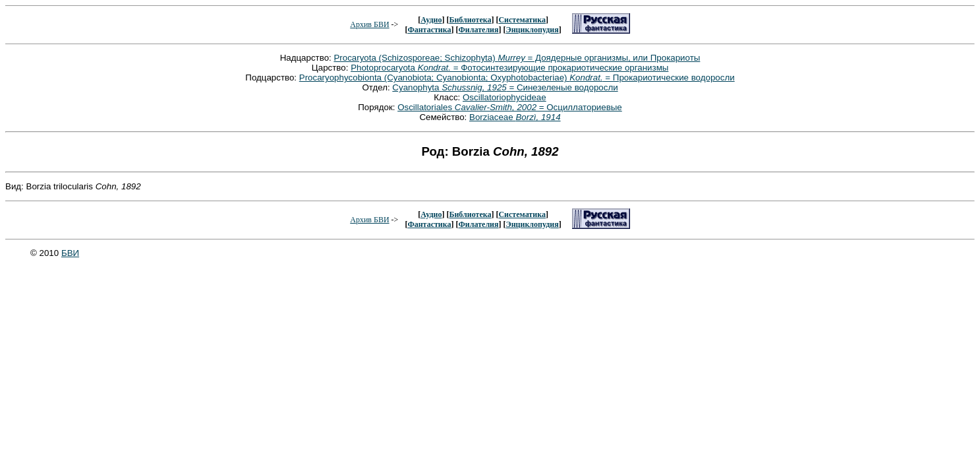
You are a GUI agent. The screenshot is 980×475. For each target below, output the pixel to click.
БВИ (70, 253)
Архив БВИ (369, 24)
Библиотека (470, 20)
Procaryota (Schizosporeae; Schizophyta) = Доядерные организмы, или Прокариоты (517, 58)
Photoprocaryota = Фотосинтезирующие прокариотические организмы (509, 68)
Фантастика (429, 30)
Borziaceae (515, 117)
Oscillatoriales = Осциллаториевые (510, 107)
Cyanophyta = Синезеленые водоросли (505, 87)
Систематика (522, 20)
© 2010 (46, 253)
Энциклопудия (533, 30)
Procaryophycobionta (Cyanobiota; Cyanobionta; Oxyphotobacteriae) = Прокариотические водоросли (517, 78)
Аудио (431, 20)
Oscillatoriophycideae (504, 97)
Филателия (479, 30)
